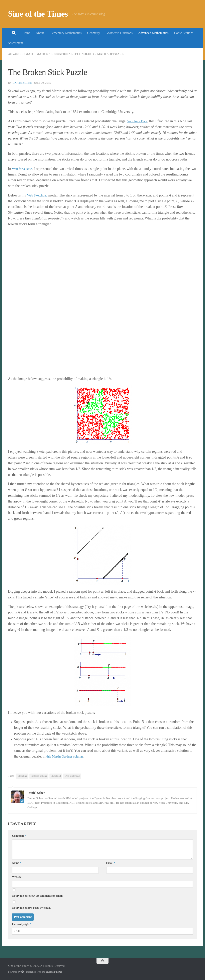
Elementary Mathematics (65, 33)
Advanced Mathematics (153, 33)
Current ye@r (22, 924)
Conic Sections (184, 33)
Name (17, 863)
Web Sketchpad (38, 195)
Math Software (118, 54)
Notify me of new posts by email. (31, 908)
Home (26, 33)
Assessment (15, 43)
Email (111, 863)
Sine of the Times (38, 14)
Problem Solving (39, 776)
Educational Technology (77, 54)
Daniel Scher (22, 83)
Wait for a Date (138, 121)
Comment (19, 836)
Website (17, 877)
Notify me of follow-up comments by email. (38, 896)
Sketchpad (56, 776)
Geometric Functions (119, 33)
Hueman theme (54, 972)
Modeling (22, 776)
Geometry (94, 33)
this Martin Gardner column (66, 756)
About (40, 33)
